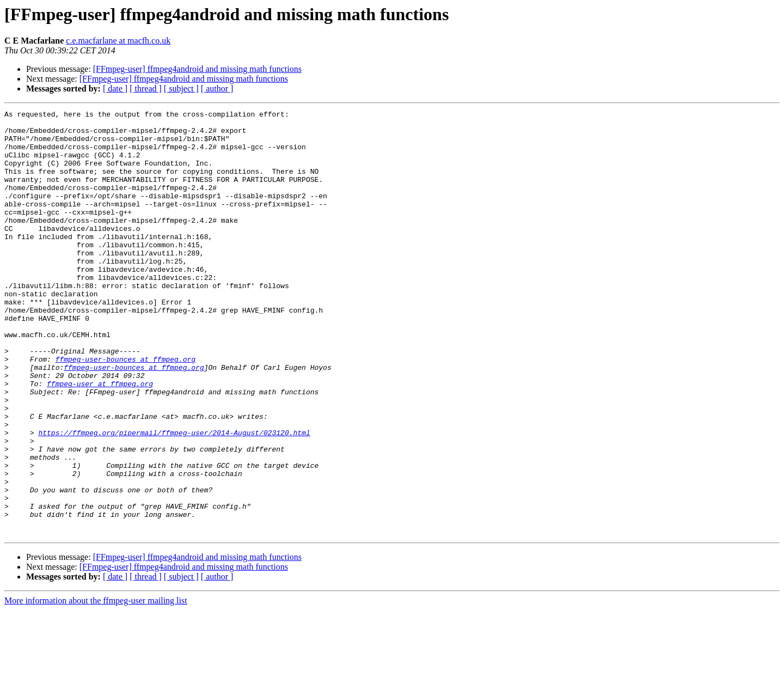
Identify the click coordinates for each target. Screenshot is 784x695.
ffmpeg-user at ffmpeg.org (100, 439)
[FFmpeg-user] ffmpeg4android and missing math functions (197, 69)
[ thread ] (146, 89)
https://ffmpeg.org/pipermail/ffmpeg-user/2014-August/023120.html (174, 498)
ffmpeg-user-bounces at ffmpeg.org (125, 410)
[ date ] (115, 89)
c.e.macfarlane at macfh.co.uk (118, 41)
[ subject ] (181, 89)
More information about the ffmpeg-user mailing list (96, 685)
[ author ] (217, 89)
